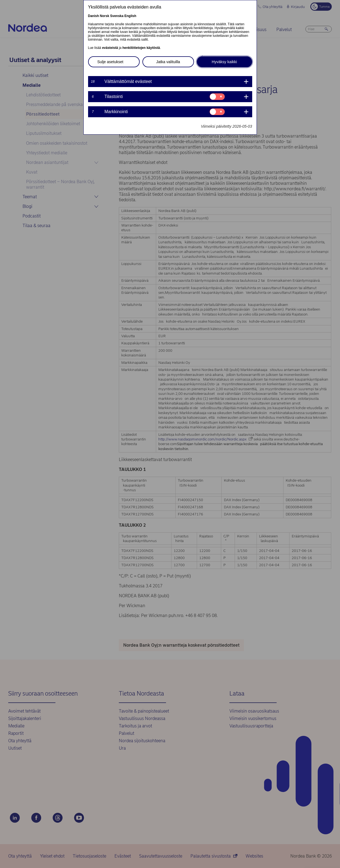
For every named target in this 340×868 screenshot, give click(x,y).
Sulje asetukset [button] (110, 62)
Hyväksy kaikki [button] (224, 62)
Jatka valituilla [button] (168, 62)
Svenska (117, 16)
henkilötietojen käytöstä (141, 48)
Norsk (105, 16)
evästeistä (110, 48)
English (130, 16)
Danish (94, 16)
